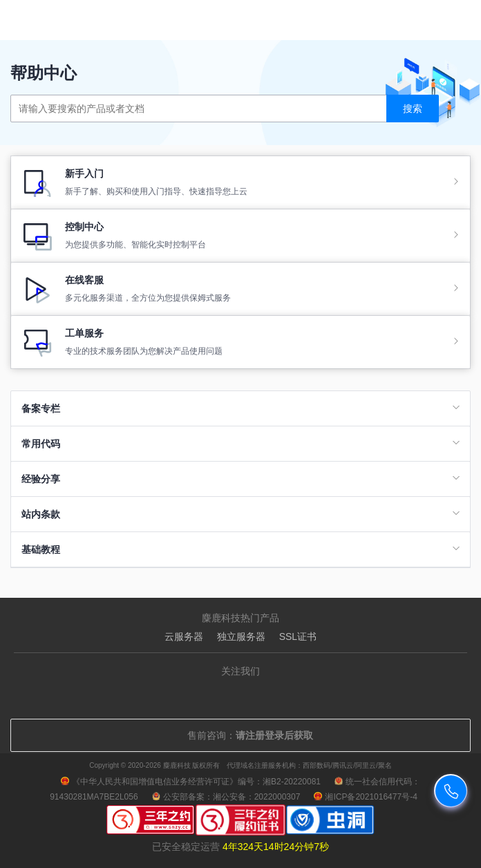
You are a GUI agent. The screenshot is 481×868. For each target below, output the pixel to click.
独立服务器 (241, 636)
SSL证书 (298, 636)
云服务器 (184, 636)
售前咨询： (240, 735)
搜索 (413, 108)
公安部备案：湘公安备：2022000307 (226, 797)
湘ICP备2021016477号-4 (365, 797)
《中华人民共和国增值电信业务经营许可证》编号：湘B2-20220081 (191, 782)
